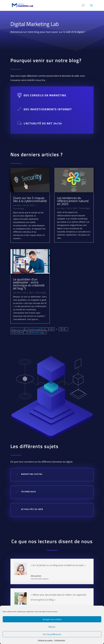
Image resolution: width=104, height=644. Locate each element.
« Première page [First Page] (33, 329)
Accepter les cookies (52, 619)
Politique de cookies (45, 640)
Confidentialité (60, 640)
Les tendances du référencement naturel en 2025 (73, 201)
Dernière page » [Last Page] (39, 332)
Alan (19, 205)
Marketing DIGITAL (38, 474)
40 (21, 332)
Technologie (19, 208)
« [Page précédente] (43, 329)
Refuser (52, 627)
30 (17, 332)
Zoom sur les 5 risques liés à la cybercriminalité (30, 199)
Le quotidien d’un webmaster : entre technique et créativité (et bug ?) (29, 284)
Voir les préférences (52, 634)
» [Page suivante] (29, 332)
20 (13, 332)
